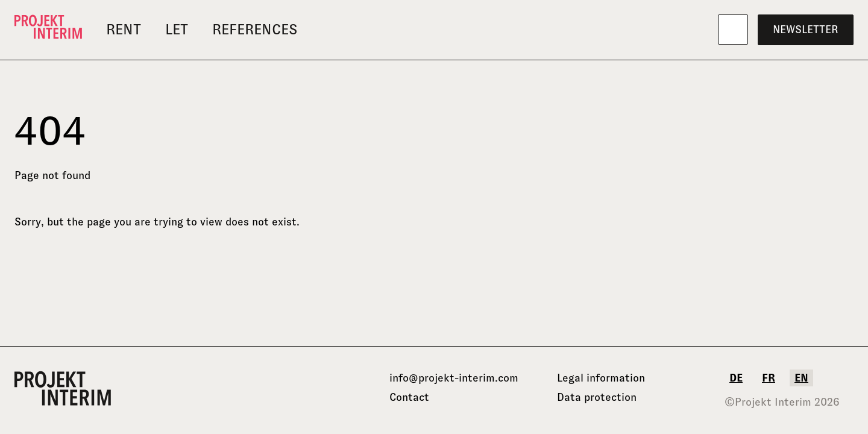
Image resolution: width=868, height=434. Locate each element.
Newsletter (806, 30)
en (801, 378)
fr (769, 378)
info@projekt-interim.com (454, 378)
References (255, 29)
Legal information (601, 378)
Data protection (597, 397)
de (736, 378)
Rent (124, 29)
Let (177, 29)
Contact (409, 397)
